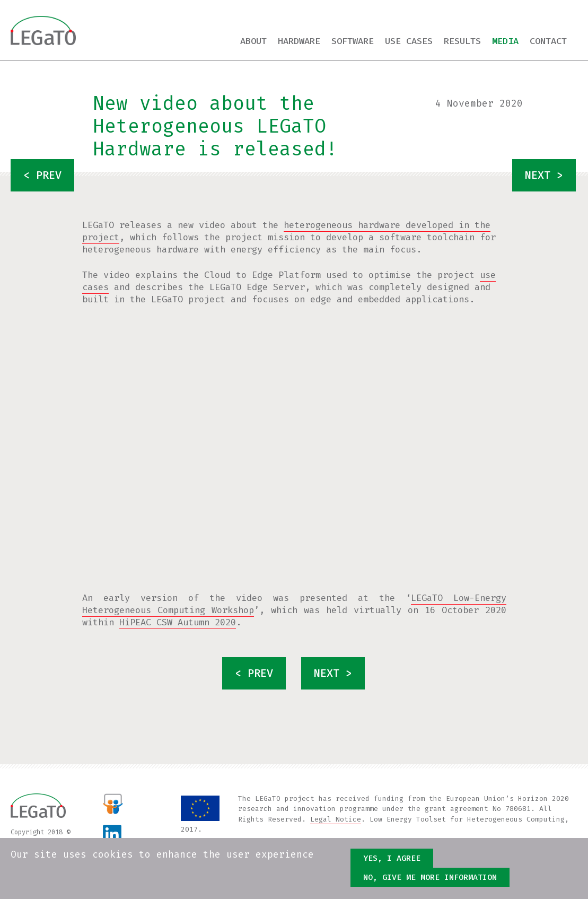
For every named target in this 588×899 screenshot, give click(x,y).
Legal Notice (336, 819)
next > (544, 175)
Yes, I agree (392, 858)
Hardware (299, 41)
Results (462, 41)
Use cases (409, 41)
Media (505, 41)
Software (353, 41)
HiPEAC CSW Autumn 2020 (178, 622)
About (253, 41)
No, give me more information (430, 877)
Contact (548, 41)
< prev (42, 175)
